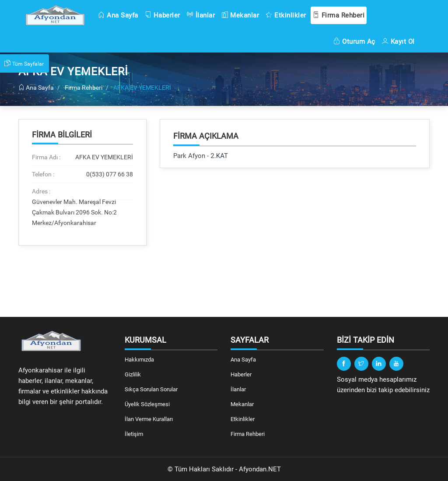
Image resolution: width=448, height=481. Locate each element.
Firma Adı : (46, 157)
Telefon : (43, 174)
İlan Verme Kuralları (149, 419)
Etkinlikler (286, 15)
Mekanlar (240, 15)
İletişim (134, 434)
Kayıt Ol (398, 42)
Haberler (163, 15)
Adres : (41, 191)
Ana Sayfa (118, 15)
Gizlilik (133, 374)
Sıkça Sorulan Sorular (151, 389)
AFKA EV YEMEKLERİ (142, 88)
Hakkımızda (139, 360)
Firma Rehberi (339, 15)
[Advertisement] (295, 242)
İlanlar (201, 15)
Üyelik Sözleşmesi (147, 404)
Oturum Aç (354, 42)
